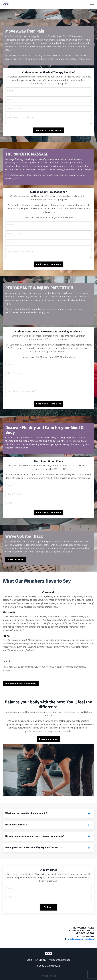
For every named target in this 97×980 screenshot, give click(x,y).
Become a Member (49, 739)
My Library (41, 960)
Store (29, 960)
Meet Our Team (16, 559)
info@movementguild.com (81, 939)
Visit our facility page (60, 960)
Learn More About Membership (21, 683)
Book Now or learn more (48, 264)
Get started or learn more (48, 130)
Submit (48, 907)
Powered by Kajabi (48, 976)
